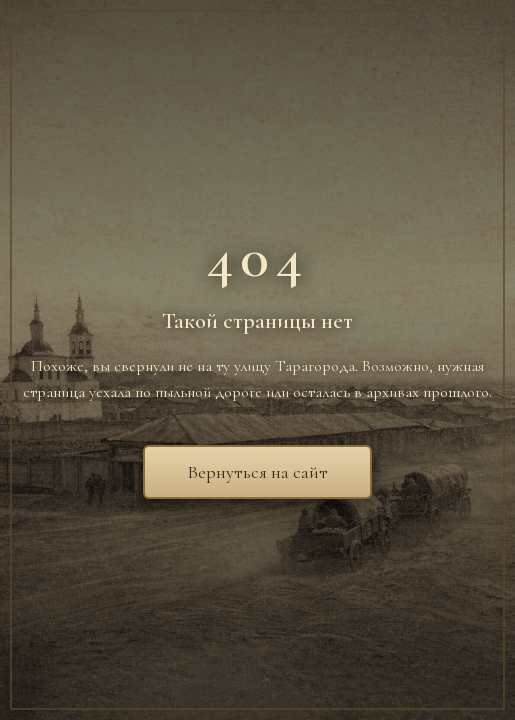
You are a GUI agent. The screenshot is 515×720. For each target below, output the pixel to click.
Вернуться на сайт (257, 472)
